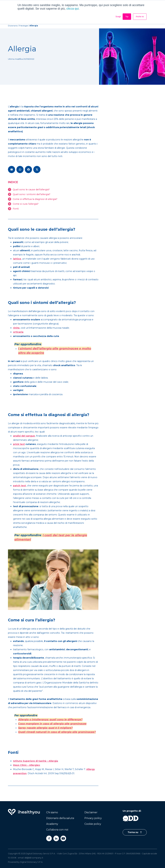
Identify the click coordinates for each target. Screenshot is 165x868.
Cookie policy (93, 824)
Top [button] (127, 17)
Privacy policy (93, 818)
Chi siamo (52, 812)
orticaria (18, 332)
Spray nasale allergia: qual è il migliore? (45, 728)
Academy (52, 824)
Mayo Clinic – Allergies (26, 765)
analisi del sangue (24, 436)
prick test (19, 444)
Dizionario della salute (60, 818)
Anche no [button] (140, 17)
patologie (23, 26)
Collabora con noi (57, 830)
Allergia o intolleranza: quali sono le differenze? (50, 720)
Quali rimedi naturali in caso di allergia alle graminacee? (57, 732)
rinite (16, 328)
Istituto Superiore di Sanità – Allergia (35, 761)
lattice (17, 259)
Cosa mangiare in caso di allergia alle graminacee (52, 724)
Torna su (135, 832)
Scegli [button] (118, 17)
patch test (20, 486)
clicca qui (73, 9)
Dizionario (13, 26)
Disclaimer (91, 812)
